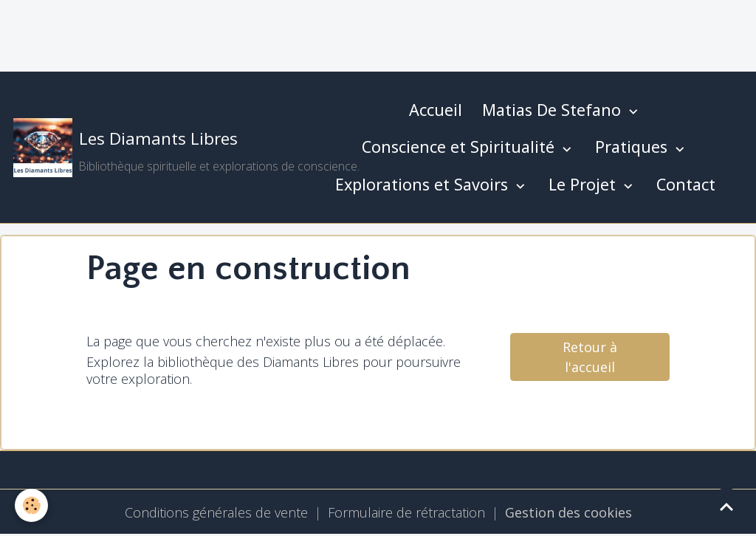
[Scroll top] (726, 506)
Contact (686, 184)
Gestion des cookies (568, 512)
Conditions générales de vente (216, 512)
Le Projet (584, 184)
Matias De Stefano (554, 110)
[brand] (157, 148)
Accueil (436, 110)
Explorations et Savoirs (424, 184)
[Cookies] (31, 505)
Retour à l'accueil (590, 357)
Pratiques (633, 147)
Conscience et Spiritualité (460, 147)
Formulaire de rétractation (406, 512)
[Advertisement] (269, 33)
